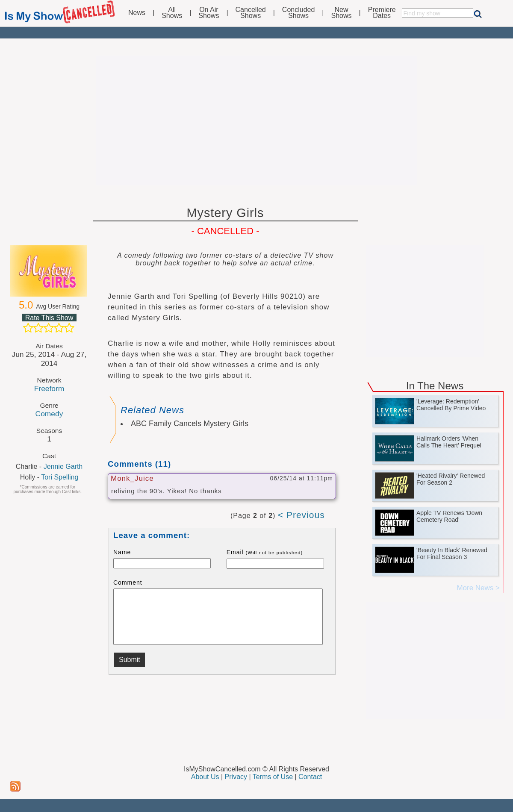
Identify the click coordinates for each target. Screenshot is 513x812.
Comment (128, 583)
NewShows (342, 13)
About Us (205, 777)
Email (265, 552)
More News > (478, 588)
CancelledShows (251, 13)
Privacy (236, 777)
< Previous (301, 515)
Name (122, 552)
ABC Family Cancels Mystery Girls (190, 424)
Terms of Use (273, 777)
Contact (310, 777)
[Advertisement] (256, 121)
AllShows (172, 13)
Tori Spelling (60, 477)
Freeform (49, 388)
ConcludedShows (299, 13)
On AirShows (209, 13)
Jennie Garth (63, 466)
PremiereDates (382, 13)
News (137, 13)
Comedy (49, 414)
